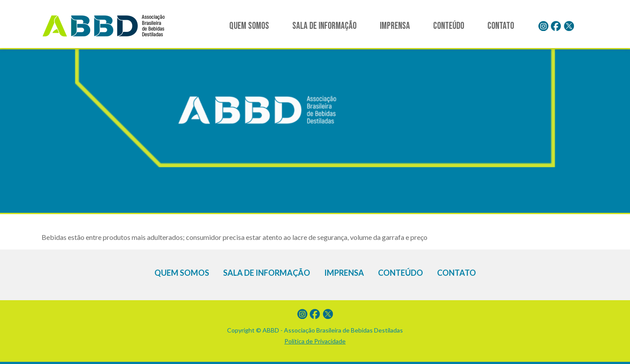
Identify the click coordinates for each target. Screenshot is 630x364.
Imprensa (395, 26)
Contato (501, 26)
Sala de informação (324, 26)
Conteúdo (449, 26)
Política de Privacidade (315, 341)
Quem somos (249, 26)
